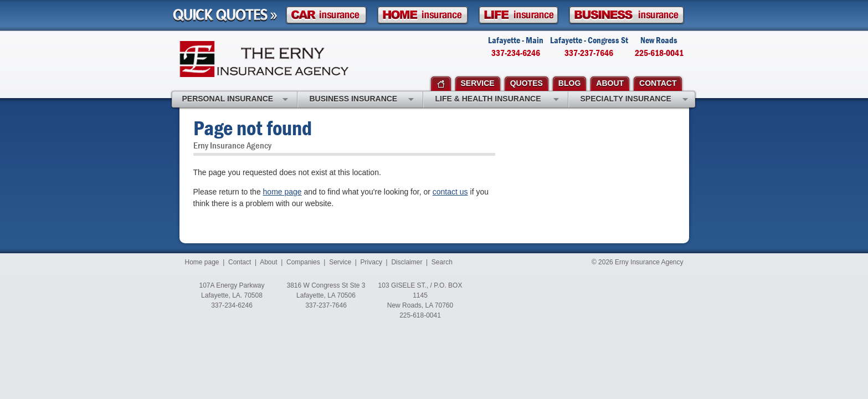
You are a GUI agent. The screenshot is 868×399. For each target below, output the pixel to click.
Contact (240, 262)
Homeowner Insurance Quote (423, 15)
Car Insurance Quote (326, 15)
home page (283, 192)
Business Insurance (362, 100)
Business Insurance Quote (626, 15)
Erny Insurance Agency (264, 59)
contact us (450, 192)
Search (442, 262)
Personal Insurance (235, 100)
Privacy (371, 262)
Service (340, 262)
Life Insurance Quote (518, 15)
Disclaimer (407, 262)
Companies (303, 262)
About (268, 262)
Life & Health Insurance (497, 100)
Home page (202, 262)
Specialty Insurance (634, 100)
